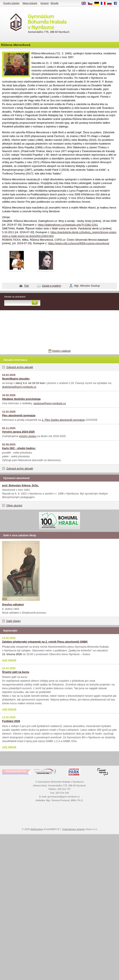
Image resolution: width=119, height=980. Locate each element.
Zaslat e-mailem (51, 286)
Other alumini (14, 505)
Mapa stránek (30, 3)
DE (98, 4)
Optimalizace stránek (73, 829)
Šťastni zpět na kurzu (16, 672)
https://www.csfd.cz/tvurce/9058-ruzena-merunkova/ (79, 243)
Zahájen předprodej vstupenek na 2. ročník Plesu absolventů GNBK (45, 642)
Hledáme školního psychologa (21, 399)
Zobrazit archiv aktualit (20, 367)
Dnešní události (61, 351)
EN (85, 4)
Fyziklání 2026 (11, 721)
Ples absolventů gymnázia (19, 415)
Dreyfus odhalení (13, 604)
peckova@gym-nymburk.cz (50, 403)
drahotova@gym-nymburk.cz (19, 387)
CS (92, 4)
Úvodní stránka (11, 3)
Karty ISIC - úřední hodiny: (19, 448)
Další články (13, 621)
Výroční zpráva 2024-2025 (18, 432)
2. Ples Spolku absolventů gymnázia (63, 420)
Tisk (26, 286)
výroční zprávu (28, 436)
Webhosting (37, 829)
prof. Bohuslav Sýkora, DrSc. (20, 485)
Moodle (54, 3)
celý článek (9, 660)
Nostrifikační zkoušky (16, 379)
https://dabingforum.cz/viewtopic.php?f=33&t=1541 (68, 225)
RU (111, 4)
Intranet (45, 3)
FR (104, 4)
